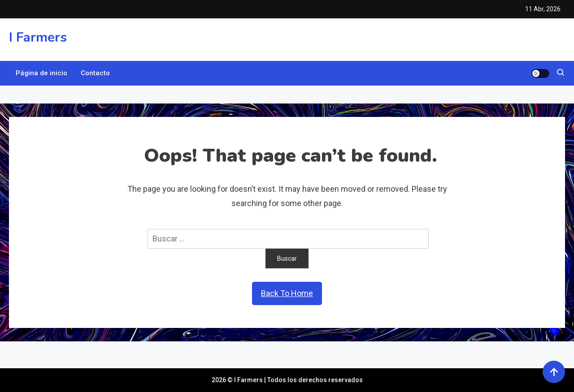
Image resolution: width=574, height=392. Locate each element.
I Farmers (38, 37)
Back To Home (287, 293)
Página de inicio (41, 73)
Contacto (95, 73)
